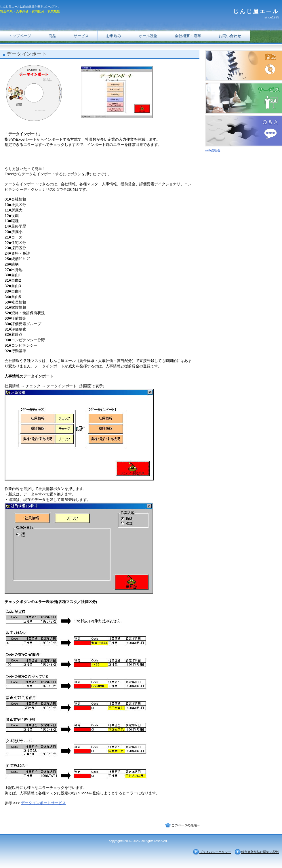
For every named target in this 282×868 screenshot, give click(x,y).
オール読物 (148, 36)
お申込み (114, 36)
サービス (81, 36)
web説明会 (213, 150)
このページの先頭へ (186, 825)
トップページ (20, 36)
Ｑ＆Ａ (243, 131)
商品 (52, 36)
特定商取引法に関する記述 (260, 852)
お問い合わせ (230, 36)
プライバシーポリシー (215, 852)
